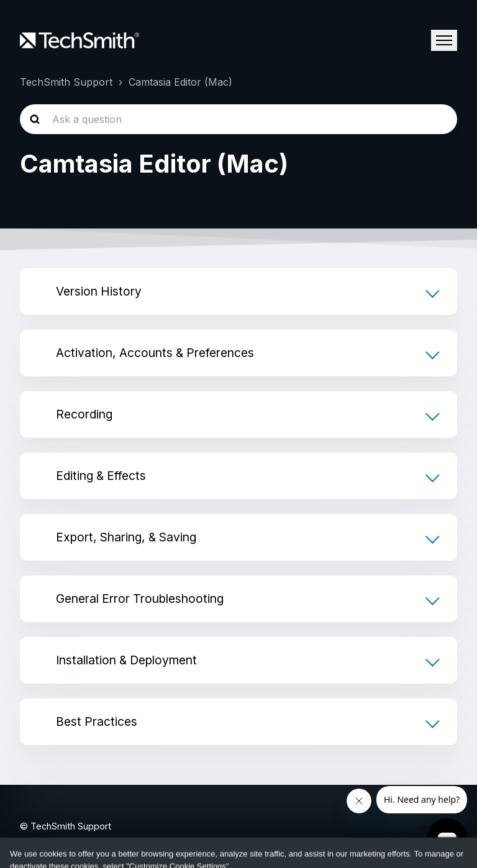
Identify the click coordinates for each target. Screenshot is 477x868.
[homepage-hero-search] (238, 119)
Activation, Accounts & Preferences (155, 353)
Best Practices (97, 721)
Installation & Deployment (126, 660)
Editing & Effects (101, 476)
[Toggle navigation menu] (444, 40)
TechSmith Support (66, 82)
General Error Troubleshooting (140, 599)
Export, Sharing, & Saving (126, 537)
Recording (84, 414)
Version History (99, 291)
